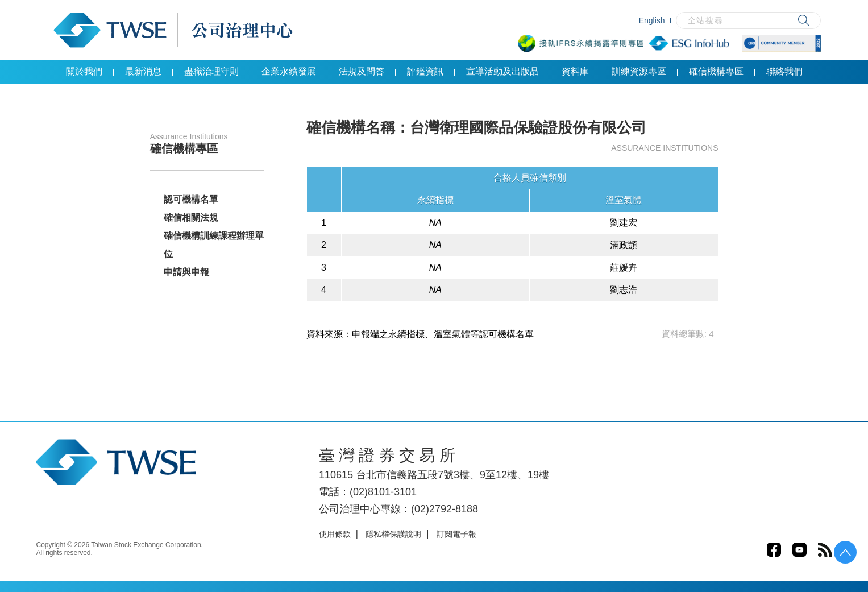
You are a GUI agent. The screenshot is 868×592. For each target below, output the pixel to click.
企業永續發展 (289, 71)
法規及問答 (362, 71)
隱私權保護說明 (393, 534)
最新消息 (143, 71)
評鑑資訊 (425, 71)
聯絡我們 (784, 71)
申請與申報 (186, 272)
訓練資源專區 (639, 71)
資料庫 (575, 71)
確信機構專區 (716, 71)
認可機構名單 (191, 199)
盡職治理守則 (211, 71)
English (652, 20)
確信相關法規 (191, 218)
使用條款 (335, 534)
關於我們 (84, 71)
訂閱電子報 (456, 534)
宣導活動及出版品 (502, 71)
